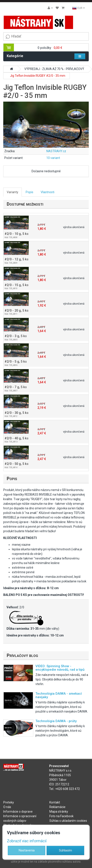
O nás (7, 807)
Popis (29, 192)
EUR (79, 8)
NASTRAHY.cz (56, 151)
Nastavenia (27, 850)
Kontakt (55, 802)
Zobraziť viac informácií (27, 841)
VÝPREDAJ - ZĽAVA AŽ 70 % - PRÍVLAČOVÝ (54, 69)
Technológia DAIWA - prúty (56, 721)
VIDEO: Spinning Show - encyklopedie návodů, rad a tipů (60, 668)
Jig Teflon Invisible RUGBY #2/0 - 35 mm (38, 76)
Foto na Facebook (61, 816)
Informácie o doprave (18, 812)
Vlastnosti (48, 192)
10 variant (53, 158)
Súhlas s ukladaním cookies (68, 821)
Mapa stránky (59, 812)
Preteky (9, 802)
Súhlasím (65, 850)
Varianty (13, 192)
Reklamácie (57, 807)
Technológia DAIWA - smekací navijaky (59, 695)
